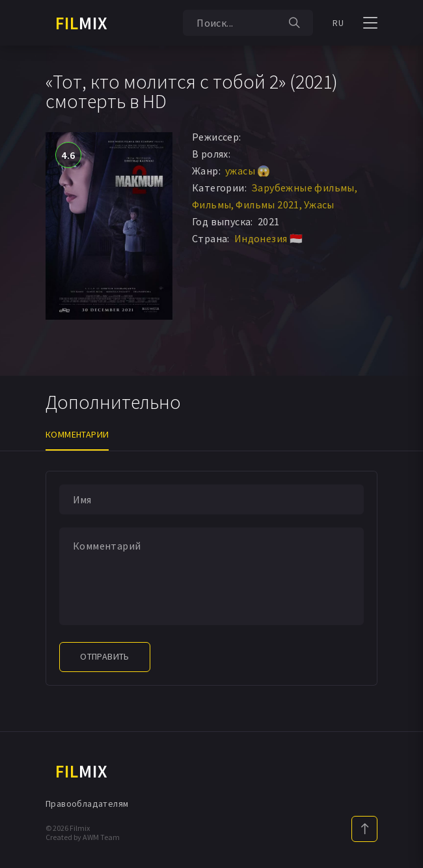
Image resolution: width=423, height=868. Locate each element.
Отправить (105, 656)
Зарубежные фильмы (303, 188)
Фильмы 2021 (267, 204)
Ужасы (319, 204)
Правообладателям (87, 804)
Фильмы (211, 204)
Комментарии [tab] (77, 434)
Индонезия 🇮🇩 (268, 238)
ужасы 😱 (248, 171)
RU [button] (338, 23)
